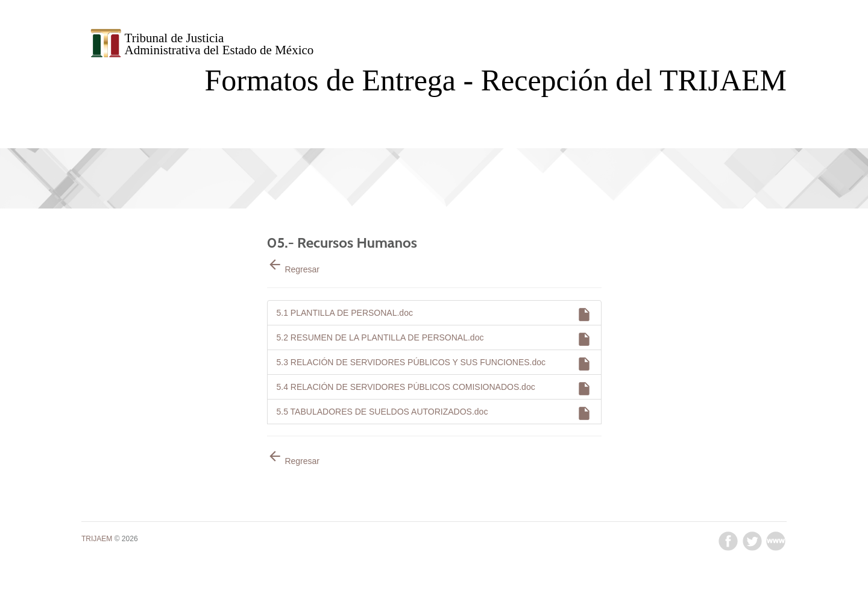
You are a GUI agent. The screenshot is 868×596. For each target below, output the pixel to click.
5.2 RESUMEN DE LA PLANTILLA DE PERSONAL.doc (434, 341)
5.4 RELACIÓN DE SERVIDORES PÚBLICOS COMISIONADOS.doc (434, 390)
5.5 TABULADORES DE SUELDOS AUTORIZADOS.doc (434, 415)
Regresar (293, 269)
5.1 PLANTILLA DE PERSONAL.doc (434, 316)
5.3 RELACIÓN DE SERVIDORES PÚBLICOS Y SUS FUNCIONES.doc (434, 365)
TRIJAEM (97, 539)
